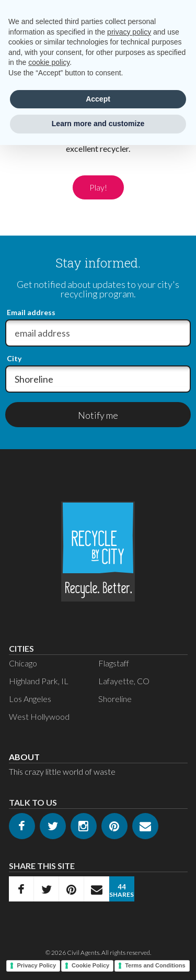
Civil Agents (83, 953)
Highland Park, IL (39, 681)
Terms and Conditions (155, 965)
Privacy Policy (36, 965)
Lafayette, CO (124, 681)
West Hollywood (39, 716)
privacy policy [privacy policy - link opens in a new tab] (129, 32)
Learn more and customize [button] (98, 124)
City (14, 359)
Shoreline (115, 699)
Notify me (98, 415)
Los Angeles (30, 699)
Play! (98, 187)
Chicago (23, 663)
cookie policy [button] (49, 62)
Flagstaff (114, 663)
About (24, 757)
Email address (31, 313)
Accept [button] (98, 99)
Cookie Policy (90, 965)
